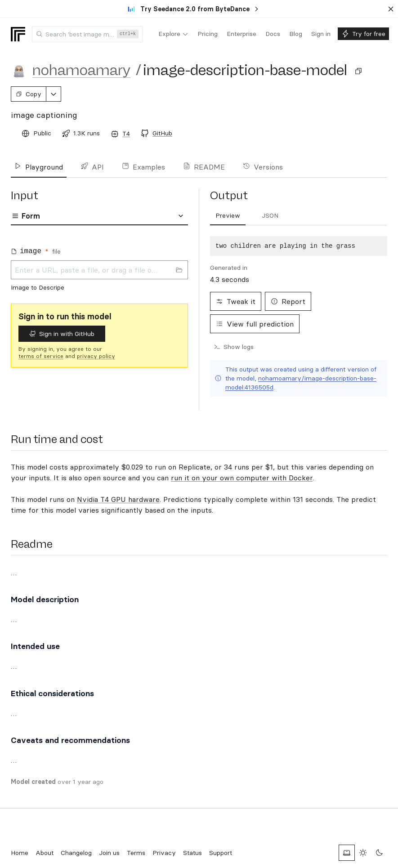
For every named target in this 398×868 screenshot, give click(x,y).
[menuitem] (173, 34)
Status (192, 853)
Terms (136, 853)
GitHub (162, 133)
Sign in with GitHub (62, 334)
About (45, 853)
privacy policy (96, 356)
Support (221, 853)
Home (20, 853)
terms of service (41, 356)
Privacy (164, 853)
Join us (109, 853)
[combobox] (87, 34)
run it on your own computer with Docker (242, 478)
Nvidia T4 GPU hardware (118, 499)
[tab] (228, 216)
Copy (29, 94)
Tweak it (236, 301)
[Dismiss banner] (391, 9)
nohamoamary (81, 70)
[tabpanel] (99, 266)
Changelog (76, 853)
